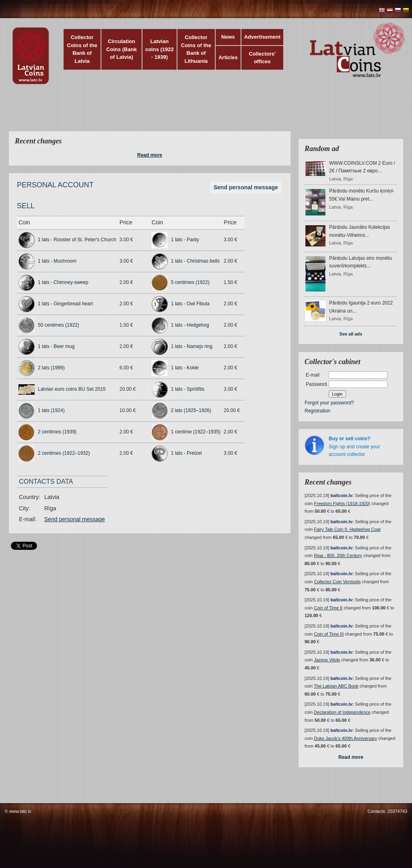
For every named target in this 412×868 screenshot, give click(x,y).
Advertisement (262, 37)
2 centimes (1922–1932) (64, 453)
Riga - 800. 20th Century (338, 555)
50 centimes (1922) (59, 325)
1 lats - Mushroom (57, 261)
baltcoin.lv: (342, 495)
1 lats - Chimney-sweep (63, 282)
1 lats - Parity (185, 240)
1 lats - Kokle (185, 368)
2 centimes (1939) (57, 432)
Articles (228, 57)
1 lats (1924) (51, 410)
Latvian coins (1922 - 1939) (160, 49)
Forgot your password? (329, 403)
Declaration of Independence (342, 712)
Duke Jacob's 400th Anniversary (345, 738)
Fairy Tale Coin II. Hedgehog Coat (347, 529)
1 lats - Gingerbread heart (65, 304)
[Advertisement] (204, 113)
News (228, 37)
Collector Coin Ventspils (337, 582)
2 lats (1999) (51, 368)
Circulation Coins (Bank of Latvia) (122, 49)
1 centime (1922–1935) (196, 432)
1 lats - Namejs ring (192, 346)
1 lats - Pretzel (186, 453)
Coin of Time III (329, 634)
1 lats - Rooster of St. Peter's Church (77, 240)
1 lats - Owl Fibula (190, 304)
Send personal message (246, 187)
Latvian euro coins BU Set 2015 (72, 389)
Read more (150, 155)
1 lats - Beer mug (56, 346)
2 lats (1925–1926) (191, 410)
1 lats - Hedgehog (190, 325)
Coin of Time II (328, 608)
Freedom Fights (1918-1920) (342, 503)
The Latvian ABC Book (336, 686)
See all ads (351, 334)
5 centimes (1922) (190, 282)
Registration (317, 411)
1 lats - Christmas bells (195, 261)
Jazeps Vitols (327, 660)
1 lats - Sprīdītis (188, 389)
